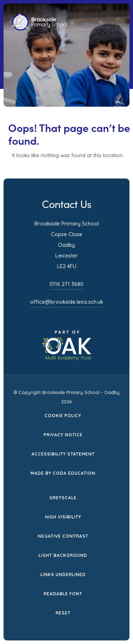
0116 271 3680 (66, 284)
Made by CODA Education (63, 473)
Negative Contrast (63, 536)
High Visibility (63, 517)
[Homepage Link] (40, 29)
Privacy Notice (63, 435)
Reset (63, 613)
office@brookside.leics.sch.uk (67, 302)
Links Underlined (63, 574)
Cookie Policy (63, 416)
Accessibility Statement (63, 454)
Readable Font (63, 594)
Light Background (63, 555)
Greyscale (63, 498)
